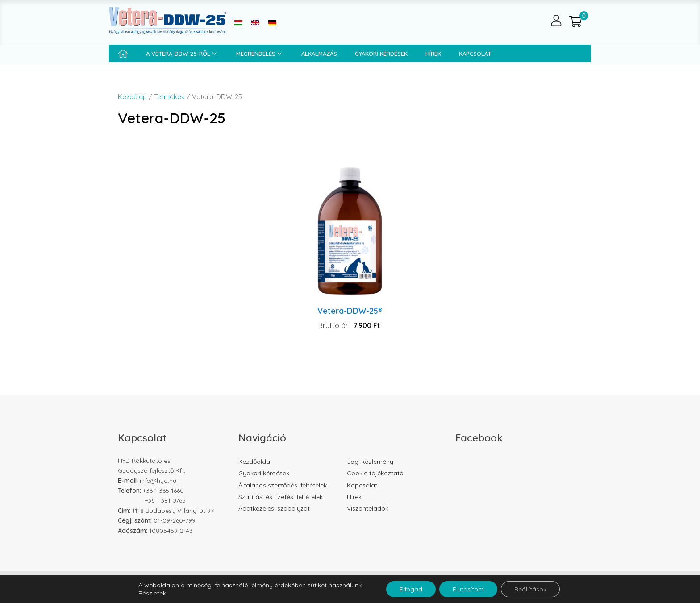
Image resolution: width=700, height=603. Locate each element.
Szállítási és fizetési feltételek (281, 497)
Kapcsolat (475, 54)
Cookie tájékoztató (375, 473)
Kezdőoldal (255, 462)
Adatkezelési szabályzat (274, 508)
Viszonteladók (368, 508)
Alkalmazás (319, 54)
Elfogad (411, 589)
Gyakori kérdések (381, 54)
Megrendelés (260, 54)
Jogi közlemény (370, 462)
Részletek (152, 593)
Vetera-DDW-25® (350, 311)
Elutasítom (468, 589)
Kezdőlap (132, 97)
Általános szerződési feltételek (283, 485)
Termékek (169, 97)
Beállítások (530, 589)
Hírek (433, 54)
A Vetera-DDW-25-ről (182, 54)
